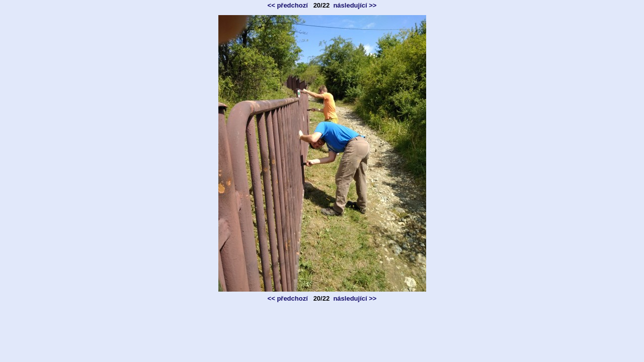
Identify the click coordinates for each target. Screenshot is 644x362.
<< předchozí (288, 5)
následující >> (355, 5)
